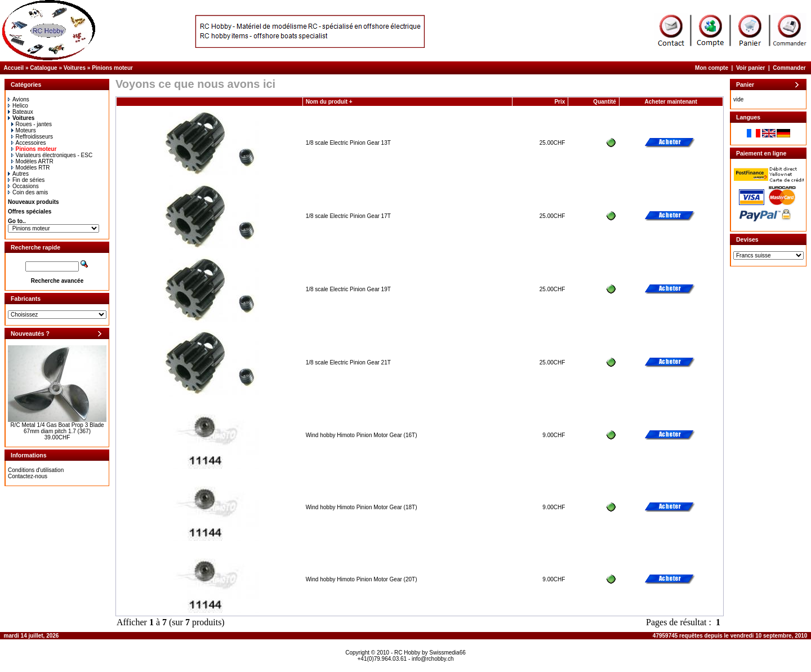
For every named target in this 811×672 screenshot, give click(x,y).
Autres (18, 174)
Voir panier (751, 68)
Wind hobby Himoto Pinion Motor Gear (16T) (362, 435)
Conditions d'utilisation (36, 470)
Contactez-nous (28, 476)
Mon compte (712, 68)
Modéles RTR (31, 168)
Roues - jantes (32, 124)
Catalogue (43, 68)
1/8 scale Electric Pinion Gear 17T (348, 216)
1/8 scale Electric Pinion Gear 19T (348, 289)
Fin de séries (26, 180)
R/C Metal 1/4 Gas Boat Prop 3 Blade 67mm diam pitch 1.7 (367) (57, 428)
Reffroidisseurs (32, 137)
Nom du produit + (329, 102)
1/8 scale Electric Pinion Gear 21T (348, 362)
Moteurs (24, 130)
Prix (560, 102)
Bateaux (21, 112)
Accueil (14, 68)
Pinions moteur (112, 68)
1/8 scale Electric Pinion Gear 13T (348, 143)
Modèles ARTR (32, 161)
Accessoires (29, 143)
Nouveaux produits (34, 202)
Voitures (75, 68)
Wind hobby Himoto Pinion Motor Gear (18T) (362, 507)
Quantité (605, 102)
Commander (789, 68)
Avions (19, 99)
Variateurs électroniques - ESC (52, 155)
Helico (18, 106)
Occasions (23, 186)
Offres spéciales (30, 212)
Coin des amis (28, 192)
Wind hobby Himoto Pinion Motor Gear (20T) (362, 579)
